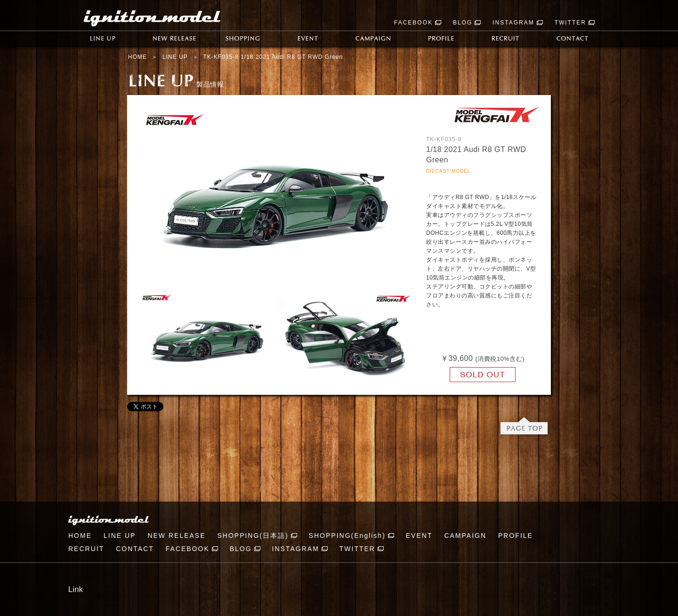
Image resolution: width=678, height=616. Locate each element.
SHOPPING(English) (347, 536)
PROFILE (516, 536)
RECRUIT (86, 549)
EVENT (419, 536)
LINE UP (175, 57)
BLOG (463, 23)
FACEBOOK (413, 23)
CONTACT (135, 549)
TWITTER (570, 23)
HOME (137, 57)
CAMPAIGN (465, 536)
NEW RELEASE (176, 536)
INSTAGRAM (513, 23)
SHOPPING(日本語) (253, 536)
